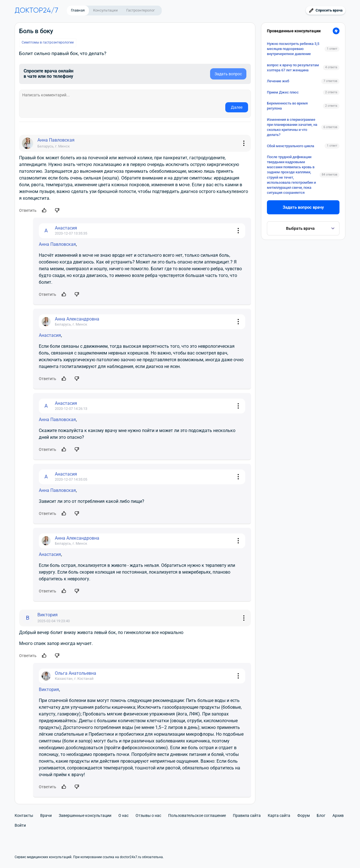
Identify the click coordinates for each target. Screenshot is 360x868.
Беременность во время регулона (287, 106)
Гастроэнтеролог (140, 10)
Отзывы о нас (148, 815)
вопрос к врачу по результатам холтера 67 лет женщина (293, 68)
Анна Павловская (57, 244)
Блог (321, 815)
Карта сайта (279, 815)
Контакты (24, 815)
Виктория (49, 689)
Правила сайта (247, 815)
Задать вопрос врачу (303, 207)
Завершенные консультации (85, 815)
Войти (20, 825)
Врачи (46, 815)
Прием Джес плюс (283, 92)
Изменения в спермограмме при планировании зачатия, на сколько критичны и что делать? (292, 127)
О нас (123, 815)
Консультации (105, 10)
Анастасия (50, 335)
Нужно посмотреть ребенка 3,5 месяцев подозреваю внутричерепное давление (293, 49)
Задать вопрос (228, 74)
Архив (338, 815)
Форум (303, 815)
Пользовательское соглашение (197, 815)
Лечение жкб (278, 81)
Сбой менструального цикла (291, 146)
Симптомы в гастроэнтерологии (48, 42)
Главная (78, 10)
